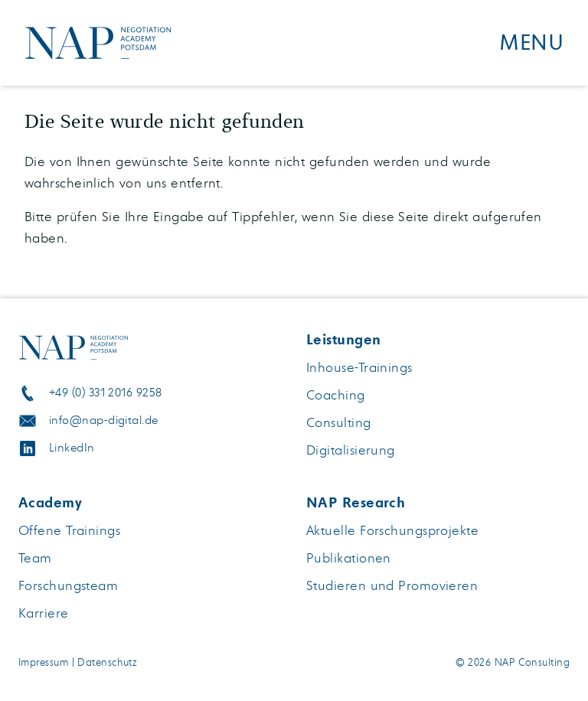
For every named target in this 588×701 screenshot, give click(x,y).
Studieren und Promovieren (392, 586)
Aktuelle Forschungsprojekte (392, 531)
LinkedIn (72, 448)
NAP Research (356, 503)
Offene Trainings (69, 531)
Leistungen (344, 340)
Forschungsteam (68, 586)
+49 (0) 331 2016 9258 (105, 393)
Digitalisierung (351, 450)
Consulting (339, 423)
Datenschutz (107, 663)
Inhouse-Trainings (359, 368)
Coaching (336, 395)
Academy (50, 503)
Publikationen (349, 558)
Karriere (44, 613)
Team (35, 558)
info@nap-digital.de (104, 421)
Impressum (43, 663)
